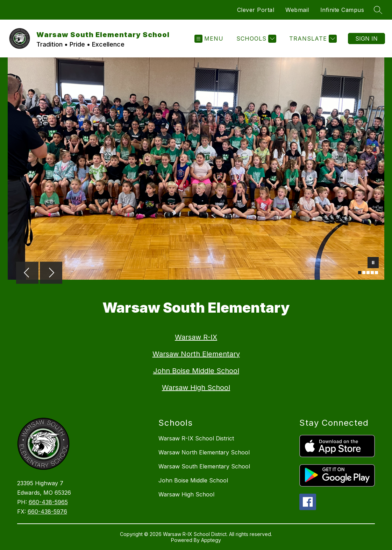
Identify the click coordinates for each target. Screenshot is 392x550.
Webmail (297, 10)
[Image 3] (368, 273)
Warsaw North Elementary (196, 354)
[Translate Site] (312, 39)
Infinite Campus (342, 10)
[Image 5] (376, 273)
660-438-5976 (47, 511)
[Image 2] (364, 273)
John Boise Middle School (196, 371)
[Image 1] (360, 273)
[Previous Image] (27, 273)
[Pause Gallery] (373, 263)
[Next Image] (51, 273)
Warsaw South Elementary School (204, 466)
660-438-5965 (48, 502)
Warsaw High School (196, 388)
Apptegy (211, 540)
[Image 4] (372, 273)
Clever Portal (256, 10)
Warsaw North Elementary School (204, 452)
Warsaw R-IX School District (196, 438)
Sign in (366, 39)
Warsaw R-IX (196, 337)
